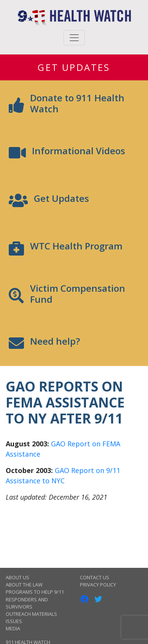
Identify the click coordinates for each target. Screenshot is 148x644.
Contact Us (95, 577)
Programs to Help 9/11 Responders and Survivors (35, 599)
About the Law (24, 585)
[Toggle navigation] (74, 38)
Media (13, 628)
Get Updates (74, 67)
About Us (18, 577)
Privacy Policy (98, 585)
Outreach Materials (31, 614)
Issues (14, 621)
